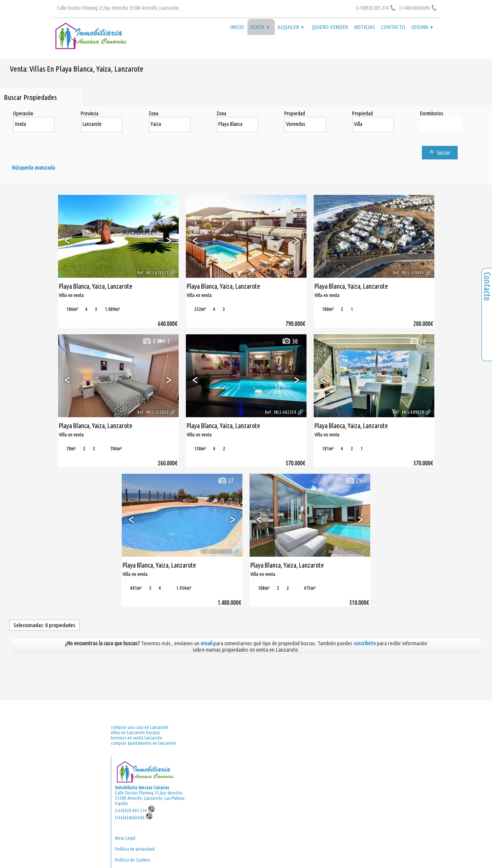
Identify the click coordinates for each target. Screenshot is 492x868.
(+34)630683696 (134, 817)
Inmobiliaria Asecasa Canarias (142, 787)
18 (417, 341)
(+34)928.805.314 (135, 810)
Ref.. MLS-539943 (408, 272)
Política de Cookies (133, 860)
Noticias (365, 27)
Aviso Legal (125, 838)
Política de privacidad (135, 849)
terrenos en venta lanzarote (136, 738)
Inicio (237, 27)
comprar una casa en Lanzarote (140, 727)
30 (290, 341)
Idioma (422, 27)
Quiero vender (330, 27)
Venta (260, 27)
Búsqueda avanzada (33, 168)
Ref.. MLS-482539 (281, 412)
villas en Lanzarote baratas (135, 732)
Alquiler (290, 27)
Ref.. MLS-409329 (408, 412)
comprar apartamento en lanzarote (143, 743)
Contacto (393, 27)
